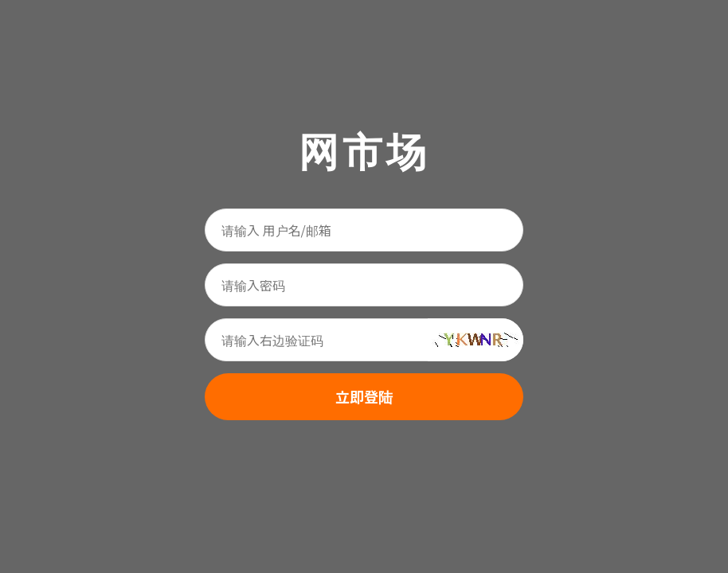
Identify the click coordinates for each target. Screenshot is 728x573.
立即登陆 (364, 396)
